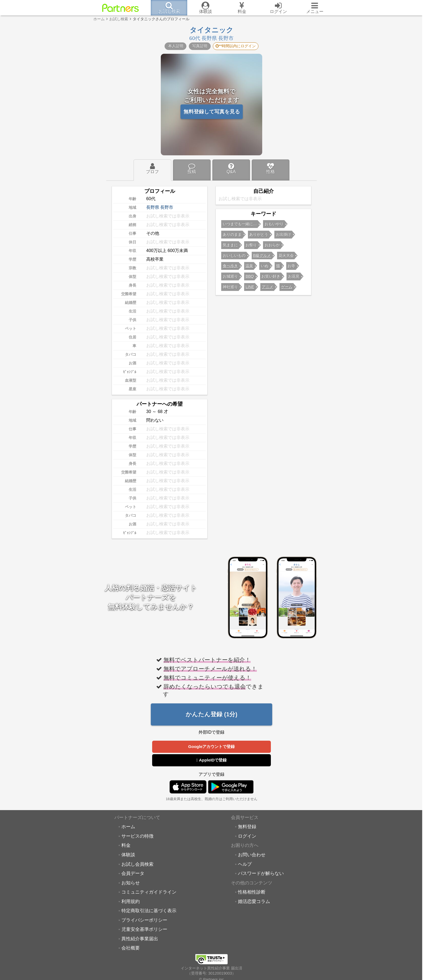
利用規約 (131, 902)
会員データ (133, 874)
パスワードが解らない (261, 874)
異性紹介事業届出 (140, 939)
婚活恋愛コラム (254, 902)
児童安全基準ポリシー (144, 929)
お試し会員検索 (137, 864)
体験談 (128, 855)
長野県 (153, 207)
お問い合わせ (252, 855)
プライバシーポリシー (144, 920)
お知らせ (131, 883)
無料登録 (247, 827)
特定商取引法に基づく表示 (149, 911)
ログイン (247, 836)
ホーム (128, 827)
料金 (126, 845)
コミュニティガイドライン (149, 892)
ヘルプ (245, 864)
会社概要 (131, 948)
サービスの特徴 (137, 836)
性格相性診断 (252, 892)
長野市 (167, 207)
